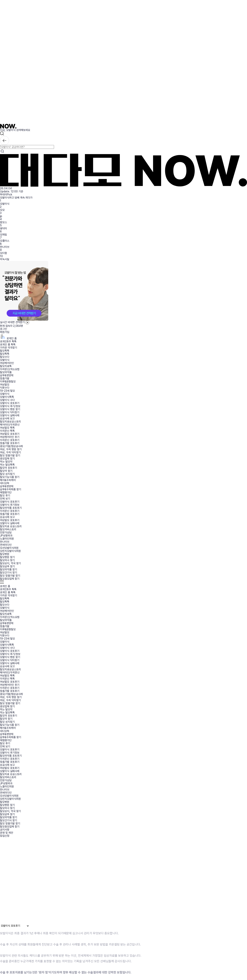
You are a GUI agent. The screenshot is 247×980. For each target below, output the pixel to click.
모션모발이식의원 (9, 548)
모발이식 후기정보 (10, 505)
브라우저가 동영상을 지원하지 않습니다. (80, 882)
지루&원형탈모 (8, 381)
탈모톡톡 (5, 351)
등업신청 (5, 836)
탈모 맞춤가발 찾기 (10, 455)
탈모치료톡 (6, 366)
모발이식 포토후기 (10, 403)
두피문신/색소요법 (10, 369)
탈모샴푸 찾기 (7, 566)
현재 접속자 (11, 326)
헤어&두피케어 (8, 480)
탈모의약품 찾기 (8, 569)
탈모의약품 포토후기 (11, 508)
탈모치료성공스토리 (10, 422)
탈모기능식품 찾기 (10, 477)
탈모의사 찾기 (7, 560)
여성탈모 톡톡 (7, 428)
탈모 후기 (5, 495)
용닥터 (3, 228)
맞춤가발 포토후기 (10, 443)
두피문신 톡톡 (7, 431)
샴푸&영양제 (7, 375)
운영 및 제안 (7, 833)
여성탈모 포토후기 (10, 434)
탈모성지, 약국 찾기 (10, 563)
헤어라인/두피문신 (10, 425)
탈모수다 (5, 357)
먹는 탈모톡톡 (7, 465)
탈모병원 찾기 (7, 557)
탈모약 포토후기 (8, 468)
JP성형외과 (6, 536)
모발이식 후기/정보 (10, 406)
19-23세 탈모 (7, 391)
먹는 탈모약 (6, 462)
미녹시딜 (5, 259)
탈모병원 (5, 554)
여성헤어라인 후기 (10, 437)
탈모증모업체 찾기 (10, 579)
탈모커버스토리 (8, 529)
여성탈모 (5, 385)
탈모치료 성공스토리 (11, 526)
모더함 (3, 253)
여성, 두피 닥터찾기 (10, 452)
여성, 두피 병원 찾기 (11, 449)
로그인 (3, 329)
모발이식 (5, 204)
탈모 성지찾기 (7, 474)
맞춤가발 (5, 378)
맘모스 (3, 222)
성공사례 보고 (7, 418)
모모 (2, 210)
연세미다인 (6, 545)
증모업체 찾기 (7, 459)
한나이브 (5, 247)
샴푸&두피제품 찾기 (11, 489)
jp (1, 216)
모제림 (3, 235)
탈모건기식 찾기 (8, 573)
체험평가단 (6, 492)
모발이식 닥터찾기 (10, 412)
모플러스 (5, 241)
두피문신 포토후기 (10, 440)
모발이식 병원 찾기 (10, 409)
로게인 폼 (8, 338)
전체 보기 (5, 499)
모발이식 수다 (7, 400)
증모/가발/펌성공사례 (11, 446)
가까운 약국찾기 (8, 348)
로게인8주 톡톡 (8, 341)
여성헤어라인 (7, 363)
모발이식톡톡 (7, 397)
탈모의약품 (6, 372)
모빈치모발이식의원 (10, 551)
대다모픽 (5, 483)
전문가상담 (6, 532)
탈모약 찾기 (6, 471)
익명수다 (5, 388)
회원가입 (5, 332)
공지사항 (5, 830)
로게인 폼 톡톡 (8, 345)
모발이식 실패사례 (10, 415)
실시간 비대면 (15, 322)
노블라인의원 (7, 539)
